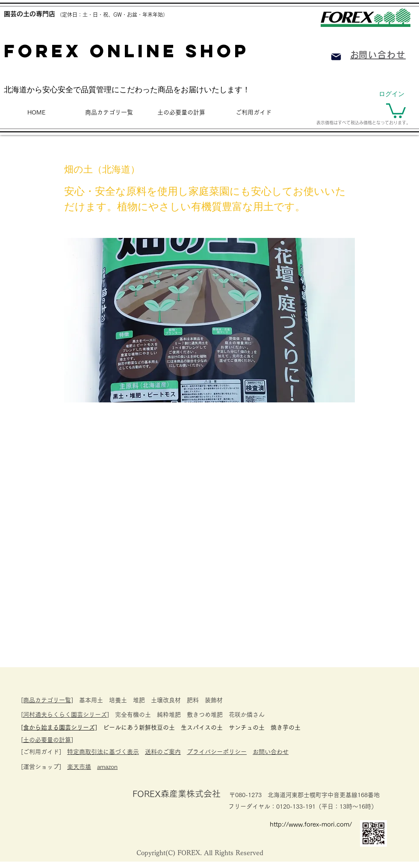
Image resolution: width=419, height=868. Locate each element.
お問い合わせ (271, 752)
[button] (396, 110)
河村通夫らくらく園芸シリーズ (65, 715)
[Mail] (336, 57)
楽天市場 (79, 767)
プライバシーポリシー (217, 752)
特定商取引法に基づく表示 (103, 752)
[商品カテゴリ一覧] (47, 700)
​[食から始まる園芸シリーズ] (59, 727)
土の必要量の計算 (47, 740)
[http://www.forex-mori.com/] (314, 824)
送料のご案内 (163, 752)
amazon (107, 767)
